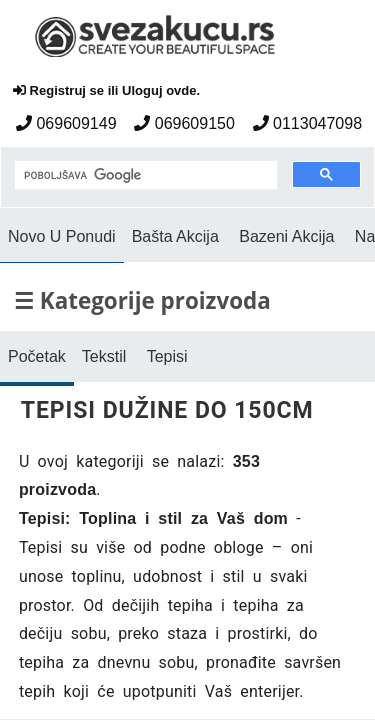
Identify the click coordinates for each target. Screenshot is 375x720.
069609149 (66, 123)
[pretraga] (144, 176)
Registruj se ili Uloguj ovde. (106, 90)
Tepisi (167, 356)
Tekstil (104, 356)
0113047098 (307, 123)
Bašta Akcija (175, 236)
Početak (37, 356)
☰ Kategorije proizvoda (142, 300)
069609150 (184, 123)
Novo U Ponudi (62, 236)
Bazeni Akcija (286, 236)
